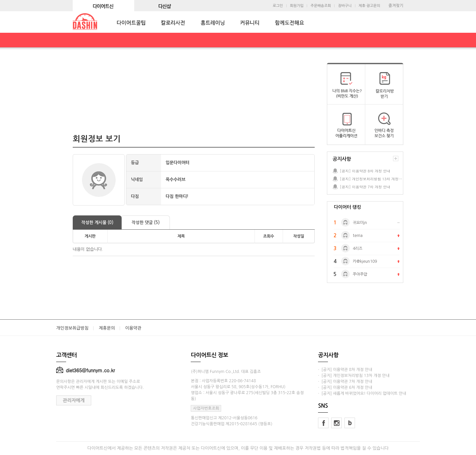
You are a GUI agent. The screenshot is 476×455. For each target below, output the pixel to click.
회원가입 (297, 6)
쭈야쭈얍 (360, 274)
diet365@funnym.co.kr (86, 370)
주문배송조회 (321, 6)
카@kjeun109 (365, 261)
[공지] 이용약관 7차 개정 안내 (365, 187)
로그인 (278, 6)
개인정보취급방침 (72, 328)
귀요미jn (360, 223)
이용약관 (133, 328)
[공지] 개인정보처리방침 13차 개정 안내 (371, 179)
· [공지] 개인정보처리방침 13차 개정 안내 (354, 376)
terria (358, 236)
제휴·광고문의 (369, 6)
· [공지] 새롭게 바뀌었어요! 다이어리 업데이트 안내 (362, 393)
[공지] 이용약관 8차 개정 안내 (365, 171)
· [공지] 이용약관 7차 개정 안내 (345, 382)
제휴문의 (107, 328)
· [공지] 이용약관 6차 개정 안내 (345, 387)
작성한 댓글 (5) (146, 223)
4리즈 (357, 249)
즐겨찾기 (396, 6)
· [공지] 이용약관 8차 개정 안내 (345, 370)
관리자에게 (74, 400)
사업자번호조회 (206, 408)
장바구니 (345, 6)
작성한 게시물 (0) (97, 223)
